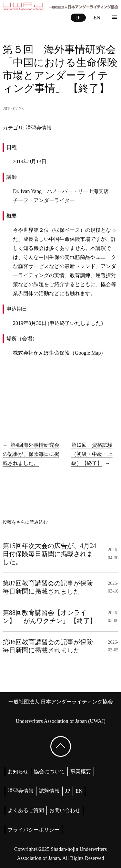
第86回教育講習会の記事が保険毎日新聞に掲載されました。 (48, 646)
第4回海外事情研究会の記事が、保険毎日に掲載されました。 (31, 454)
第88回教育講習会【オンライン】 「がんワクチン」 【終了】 (49, 617)
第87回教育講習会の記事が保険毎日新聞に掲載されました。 (48, 587)
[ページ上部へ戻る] (61, 746)
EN (97, 18)
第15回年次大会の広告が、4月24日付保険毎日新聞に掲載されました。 (49, 554)
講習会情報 (39, 128)
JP (78, 18)
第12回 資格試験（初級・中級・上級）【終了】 (92, 454)
